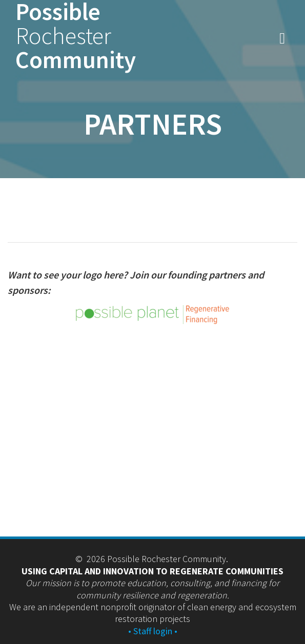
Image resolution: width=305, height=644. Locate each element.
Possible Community (76, 36)
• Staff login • (153, 631)
